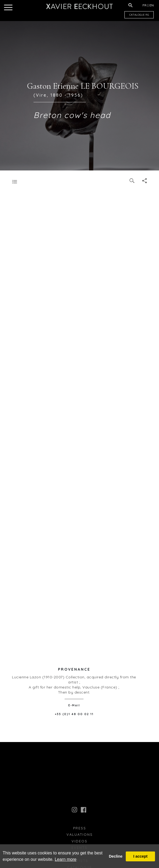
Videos (79, 841)
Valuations (80, 834)
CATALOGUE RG (139, 15)
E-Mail (74, 705)
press (80, 828)
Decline (116, 856)
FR (145, 5)
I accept (140, 856)
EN (152, 5)
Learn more (66, 859)
